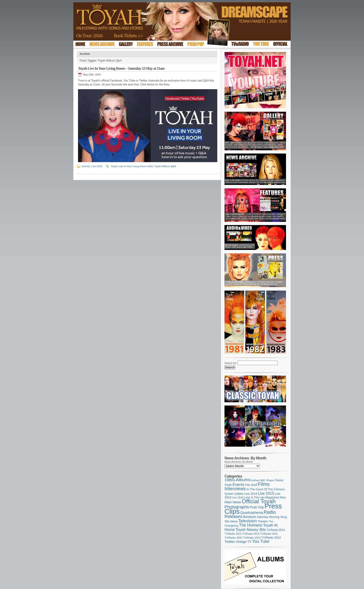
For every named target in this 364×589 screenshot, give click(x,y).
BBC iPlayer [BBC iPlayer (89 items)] (267, 480)
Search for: (231, 363)
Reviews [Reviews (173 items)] (249, 517)
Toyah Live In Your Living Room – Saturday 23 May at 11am (121, 68)
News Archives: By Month (239, 462)
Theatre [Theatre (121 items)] (263, 521)
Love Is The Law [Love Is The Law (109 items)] (254, 497)
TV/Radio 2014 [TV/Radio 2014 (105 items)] (276, 530)
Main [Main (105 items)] (283, 497)
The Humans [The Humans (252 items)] (251, 525)
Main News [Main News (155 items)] (233, 502)
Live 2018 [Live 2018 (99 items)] (238, 497)
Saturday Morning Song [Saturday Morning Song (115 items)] (272, 517)
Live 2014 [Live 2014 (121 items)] (251, 494)
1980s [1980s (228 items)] (230, 480)
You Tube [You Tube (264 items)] (261, 541)
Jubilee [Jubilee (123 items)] (239, 494)
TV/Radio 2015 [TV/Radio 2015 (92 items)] (233, 534)
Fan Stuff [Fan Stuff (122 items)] (251, 485)
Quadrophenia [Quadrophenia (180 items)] (252, 512)
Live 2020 (97, 166)
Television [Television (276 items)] (247, 521)
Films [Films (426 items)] (264, 484)
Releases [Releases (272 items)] (233, 517)
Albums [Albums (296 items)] (243, 480)
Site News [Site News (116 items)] (231, 521)
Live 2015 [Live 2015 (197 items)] (266, 493)
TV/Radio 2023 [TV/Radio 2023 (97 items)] (252, 538)
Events (86, 166)
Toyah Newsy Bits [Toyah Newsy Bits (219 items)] (251, 530)
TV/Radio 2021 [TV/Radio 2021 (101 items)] (269, 534)
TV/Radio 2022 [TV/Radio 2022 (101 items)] (233, 538)
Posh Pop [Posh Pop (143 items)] (257, 507)
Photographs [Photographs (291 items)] (237, 507)
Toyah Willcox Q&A (165, 166)
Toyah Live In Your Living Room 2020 (132, 166)
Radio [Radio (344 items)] (270, 512)
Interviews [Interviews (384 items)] (235, 489)
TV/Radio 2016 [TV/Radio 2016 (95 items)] (251, 534)
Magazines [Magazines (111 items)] (272, 497)
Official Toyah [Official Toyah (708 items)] (259, 501)
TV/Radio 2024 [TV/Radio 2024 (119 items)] (271, 538)
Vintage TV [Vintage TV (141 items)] (244, 542)
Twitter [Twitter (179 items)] (230, 542)
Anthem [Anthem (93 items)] (256, 480)
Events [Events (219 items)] (239, 485)
